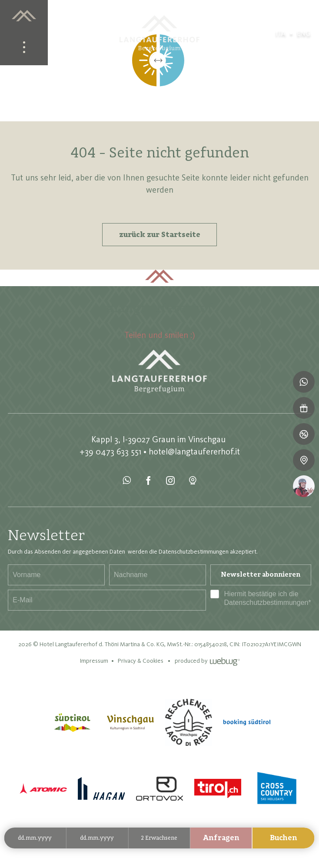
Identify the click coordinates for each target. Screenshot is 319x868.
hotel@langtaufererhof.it (194, 451)
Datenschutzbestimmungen (266, 603)
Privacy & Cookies (141, 661)
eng (304, 33)
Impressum (94, 661)
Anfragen (221, 838)
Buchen (284, 838)
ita (281, 33)
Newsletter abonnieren (261, 575)
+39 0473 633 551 (110, 451)
